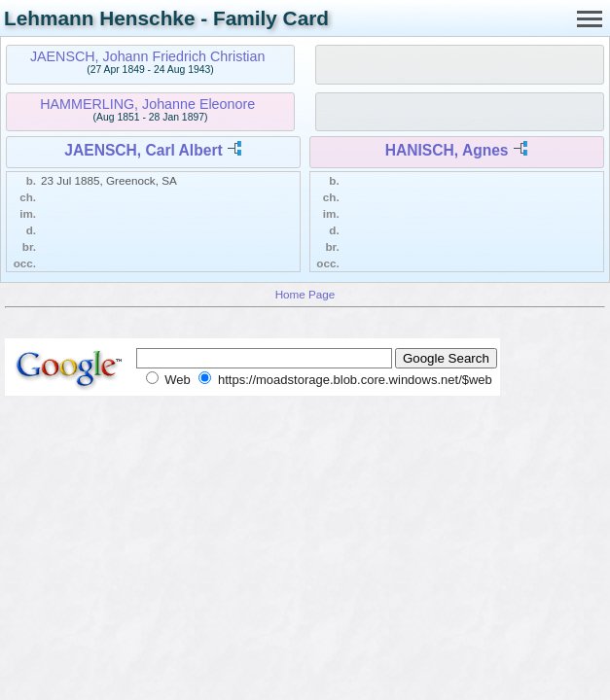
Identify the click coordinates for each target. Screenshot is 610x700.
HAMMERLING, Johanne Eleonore (147, 104)
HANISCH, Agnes (447, 150)
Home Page (305, 294)
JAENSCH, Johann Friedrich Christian (148, 56)
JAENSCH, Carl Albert (143, 150)
